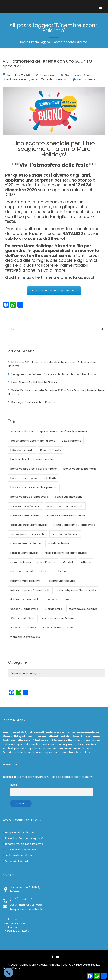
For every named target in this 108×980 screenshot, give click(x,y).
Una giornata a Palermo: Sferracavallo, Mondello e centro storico (54, 374)
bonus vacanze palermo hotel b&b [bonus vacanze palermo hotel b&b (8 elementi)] (33, 478)
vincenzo (49, 75)
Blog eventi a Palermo (20, 832)
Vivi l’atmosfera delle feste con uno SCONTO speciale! (47, 64)
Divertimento (11, 79)
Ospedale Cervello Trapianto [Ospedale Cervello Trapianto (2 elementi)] (29, 571)
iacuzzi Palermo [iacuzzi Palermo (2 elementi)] (21, 562)
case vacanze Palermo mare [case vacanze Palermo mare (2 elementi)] (66, 515)
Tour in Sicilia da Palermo (21, 850)
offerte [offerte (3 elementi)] (86, 562)
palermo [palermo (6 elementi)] (60, 571)
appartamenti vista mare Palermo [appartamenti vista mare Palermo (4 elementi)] (33, 441)
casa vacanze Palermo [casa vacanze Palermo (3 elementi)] (25, 506)
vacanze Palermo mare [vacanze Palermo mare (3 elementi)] (58, 627)
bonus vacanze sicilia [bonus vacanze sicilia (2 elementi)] (69, 497)
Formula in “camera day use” (24, 838)
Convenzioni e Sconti (79, 75)
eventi (25, 79)
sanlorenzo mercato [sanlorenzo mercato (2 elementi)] (60, 599)
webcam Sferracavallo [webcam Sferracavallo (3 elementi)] (25, 637)
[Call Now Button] (8, 973)
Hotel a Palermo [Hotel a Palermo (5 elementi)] (58, 543)
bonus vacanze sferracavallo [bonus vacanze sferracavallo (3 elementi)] (29, 497)
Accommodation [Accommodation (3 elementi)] (22, 431)
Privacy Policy (11, 968)
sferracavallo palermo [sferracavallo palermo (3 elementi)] (83, 609)
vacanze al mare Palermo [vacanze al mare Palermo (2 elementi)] (59, 618)
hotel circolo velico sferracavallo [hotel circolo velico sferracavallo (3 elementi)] (66, 553)
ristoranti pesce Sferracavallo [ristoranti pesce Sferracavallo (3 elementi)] (76, 590)
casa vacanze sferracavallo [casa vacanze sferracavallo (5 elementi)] (65, 506)
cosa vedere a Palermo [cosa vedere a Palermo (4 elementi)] (26, 543)
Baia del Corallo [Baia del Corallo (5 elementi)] (50, 450)
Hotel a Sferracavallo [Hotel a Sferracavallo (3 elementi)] (24, 553)
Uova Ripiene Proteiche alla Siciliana (35, 382)
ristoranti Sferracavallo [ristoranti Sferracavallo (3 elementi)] (25, 599)
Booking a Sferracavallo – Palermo (34, 402)
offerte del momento (53, 79)
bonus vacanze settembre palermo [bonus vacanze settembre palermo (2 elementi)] (34, 487)
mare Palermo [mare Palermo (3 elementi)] (47, 562)
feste (34, 79)
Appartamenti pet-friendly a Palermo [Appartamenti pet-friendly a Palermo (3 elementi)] (64, 431)
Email (13, 785)
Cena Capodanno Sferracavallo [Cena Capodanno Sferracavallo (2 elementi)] (74, 525)
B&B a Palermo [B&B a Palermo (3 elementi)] (72, 441)
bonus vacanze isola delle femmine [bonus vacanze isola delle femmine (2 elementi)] (34, 469)
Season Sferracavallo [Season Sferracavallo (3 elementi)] (24, 609)
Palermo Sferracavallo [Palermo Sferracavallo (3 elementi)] (61, 581)
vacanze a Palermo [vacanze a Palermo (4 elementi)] (23, 627)
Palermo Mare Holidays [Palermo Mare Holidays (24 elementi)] (25, 581)
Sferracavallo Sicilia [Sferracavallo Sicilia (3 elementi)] (23, 618)
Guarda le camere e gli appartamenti (54, 291)
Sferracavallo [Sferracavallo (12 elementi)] (53, 609)
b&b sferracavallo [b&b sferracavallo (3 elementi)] (22, 450)
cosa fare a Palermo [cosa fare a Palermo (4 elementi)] (65, 534)
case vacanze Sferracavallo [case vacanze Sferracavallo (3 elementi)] (29, 525)
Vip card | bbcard (17, 861)
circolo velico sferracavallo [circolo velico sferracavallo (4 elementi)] (28, 534)
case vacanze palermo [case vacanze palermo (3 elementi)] (26, 515)
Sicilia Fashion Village (19, 855)
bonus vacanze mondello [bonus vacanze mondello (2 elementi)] (80, 469)
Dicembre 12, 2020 (18, 75)
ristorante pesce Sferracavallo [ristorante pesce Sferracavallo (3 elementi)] (30, 590)
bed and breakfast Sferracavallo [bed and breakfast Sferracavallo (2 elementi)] (32, 459)
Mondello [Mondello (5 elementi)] (69, 562)
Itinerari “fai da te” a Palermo (24, 844)
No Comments (87, 79)
